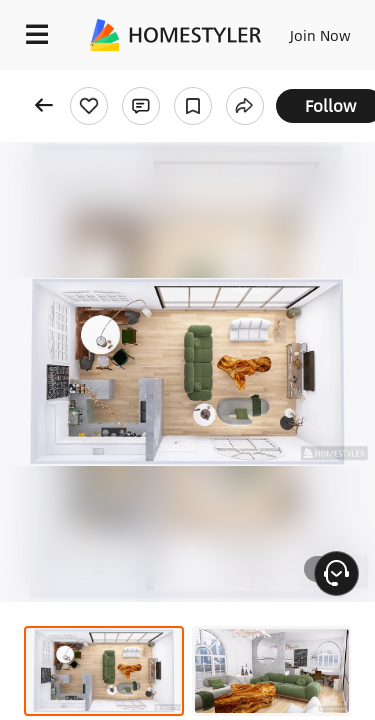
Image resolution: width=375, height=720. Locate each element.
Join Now (320, 35)
